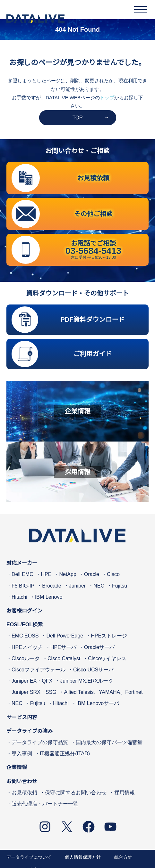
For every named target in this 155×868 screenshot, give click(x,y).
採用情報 (125, 793)
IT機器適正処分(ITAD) (65, 754)
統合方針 (123, 857)
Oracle (92, 575)
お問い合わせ (22, 781)
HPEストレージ (109, 636)
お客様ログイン (24, 611)
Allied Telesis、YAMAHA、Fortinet (103, 692)
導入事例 (22, 754)
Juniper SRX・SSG (34, 692)
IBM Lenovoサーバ (98, 704)
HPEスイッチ (27, 647)
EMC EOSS (25, 636)
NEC (99, 586)
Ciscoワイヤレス (107, 658)
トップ (107, 97)
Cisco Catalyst (64, 658)
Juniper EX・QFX (32, 681)
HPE (46, 575)
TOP (78, 118)
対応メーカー (22, 563)
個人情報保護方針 (83, 857)
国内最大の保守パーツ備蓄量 (109, 742)
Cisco (113, 575)
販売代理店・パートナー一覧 (45, 804)
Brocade (52, 586)
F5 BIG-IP (23, 586)
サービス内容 (22, 717)
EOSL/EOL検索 (25, 625)
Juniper (77, 586)
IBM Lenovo (49, 597)
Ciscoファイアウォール (39, 670)
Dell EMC (22, 575)
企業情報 (17, 768)
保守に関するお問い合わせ (76, 793)
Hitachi (19, 597)
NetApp (68, 575)
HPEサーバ (63, 647)
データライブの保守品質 (40, 742)
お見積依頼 (24, 793)
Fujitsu (120, 586)
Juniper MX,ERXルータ (87, 681)
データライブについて (29, 857)
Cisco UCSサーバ (93, 670)
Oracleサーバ (99, 647)
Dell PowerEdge (65, 636)
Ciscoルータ (26, 658)
